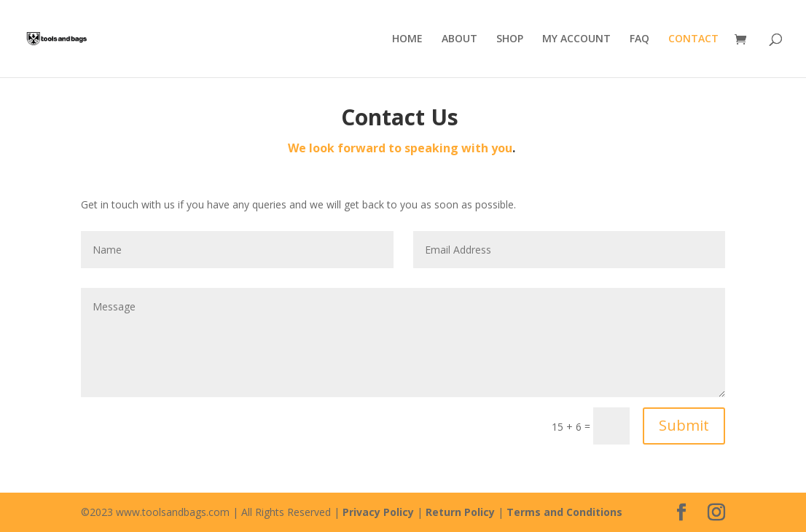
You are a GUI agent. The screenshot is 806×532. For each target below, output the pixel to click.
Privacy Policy (378, 512)
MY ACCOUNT (576, 39)
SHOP (510, 39)
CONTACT (693, 39)
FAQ (639, 39)
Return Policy (460, 512)
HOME (407, 39)
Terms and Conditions (564, 512)
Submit (684, 425)
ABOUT (459, 39)
